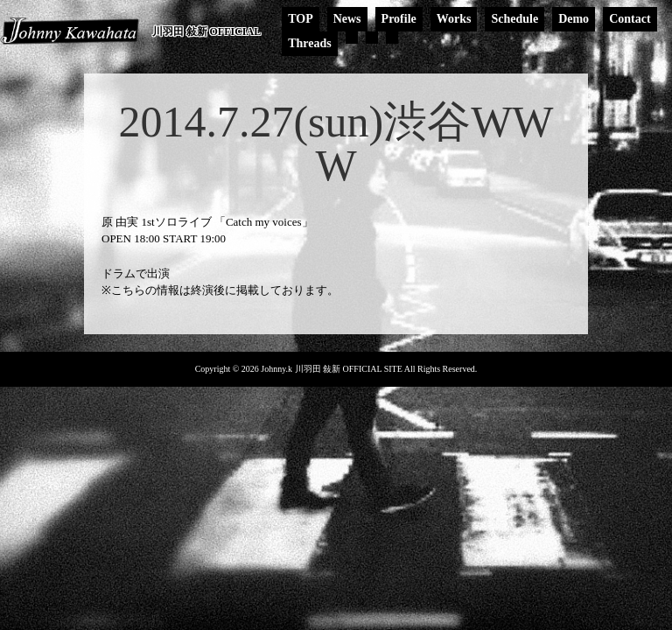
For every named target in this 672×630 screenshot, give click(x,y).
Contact (630, 19)
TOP (301, 19)
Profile (399, 19)
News (347, 19)
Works (454, 19)
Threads (310, 43)
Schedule (514, 19)
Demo (574, 19)
